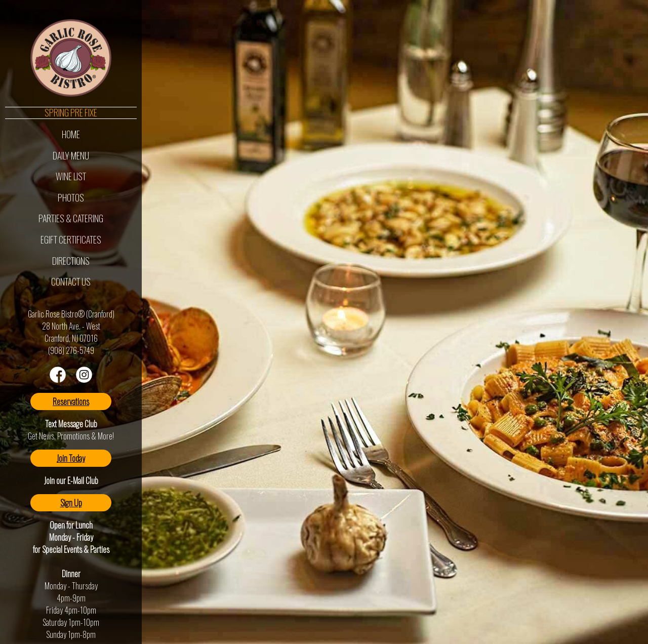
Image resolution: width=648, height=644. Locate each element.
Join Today (71, 458)
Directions (71, 261)
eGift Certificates (71, 239)
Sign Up (71, 503)
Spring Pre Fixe (71, 113)
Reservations (71, 401)
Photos (71, 197)
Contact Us (71, 281)
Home (71, 134)
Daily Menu (71, 155)
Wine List (71, 176)
